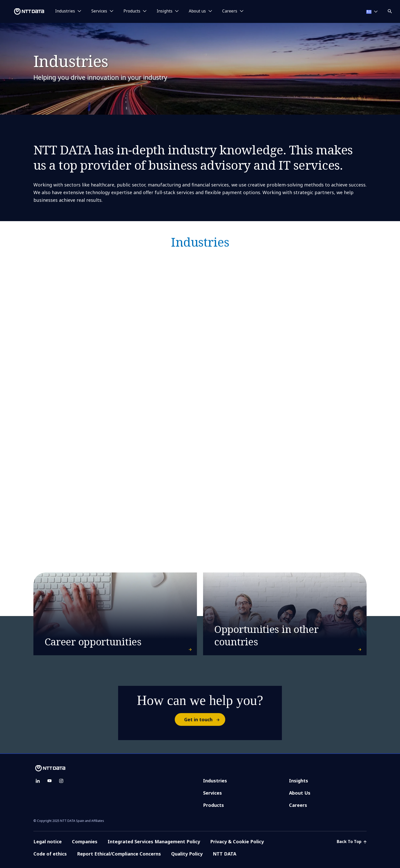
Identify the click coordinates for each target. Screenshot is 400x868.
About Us (300, 793)
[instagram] (61, 781)
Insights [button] (165, 11)
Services (212, 793)
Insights (299, 781)
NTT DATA (225, 854)
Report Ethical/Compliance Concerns (119, 854)
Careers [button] (230, 11)
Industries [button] (65, 11)
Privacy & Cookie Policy (237, 842)
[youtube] (49, 781)
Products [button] (132, 11)
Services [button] (99, 11)
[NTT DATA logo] (23, 11)
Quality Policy (187, 854)
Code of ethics (50, 854)
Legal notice (48, 842)
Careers (298, 805)
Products (214, 805)
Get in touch (204, 719)
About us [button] (197, 11)
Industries (215, 781)
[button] (390, 10)
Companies (85, 842)
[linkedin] (38, 781)
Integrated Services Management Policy (154, 842)
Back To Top (352, 842)
